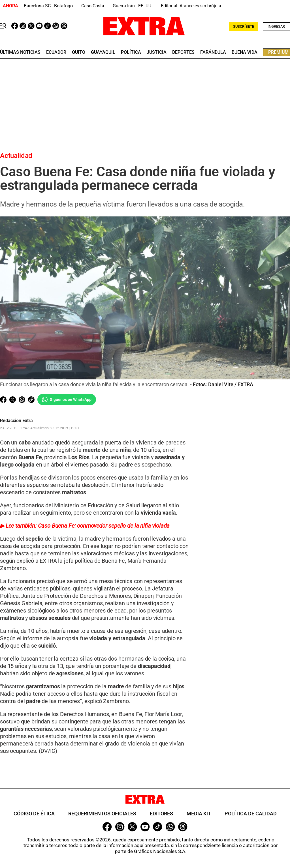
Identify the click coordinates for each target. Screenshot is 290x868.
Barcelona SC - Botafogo (48, 6)
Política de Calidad (251, 814)
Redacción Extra (16, 421)
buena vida (245, 52)
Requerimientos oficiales (102, 814)
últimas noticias (20, 52)
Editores (161, 814)
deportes (183, 52)
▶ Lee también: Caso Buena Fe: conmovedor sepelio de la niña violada (85, 526)
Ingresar (276, 26)
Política (131, 52)
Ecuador (56, 52)
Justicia (157, 52)
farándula (213, 52)
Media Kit (199, 814)
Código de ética (34, 814)
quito (79, 52)
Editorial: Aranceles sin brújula (191, 6)
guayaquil (103, 52)
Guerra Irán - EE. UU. (133, 6)
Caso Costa (93, 6)
